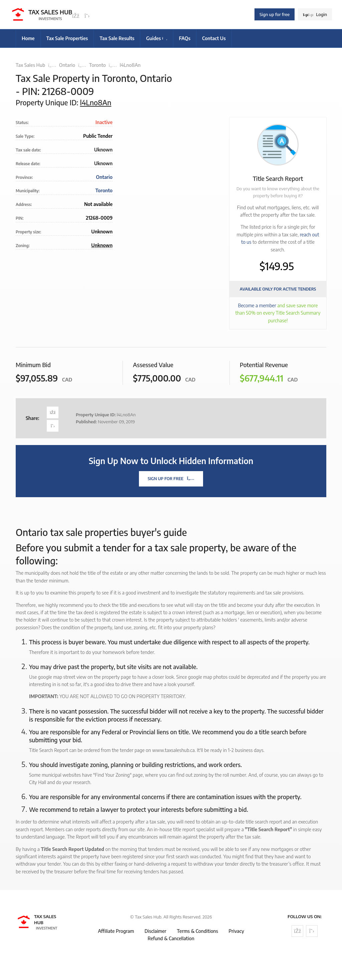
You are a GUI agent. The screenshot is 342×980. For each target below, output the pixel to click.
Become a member (257, 305)
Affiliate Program (116, 931)
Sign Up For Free (171, 479)
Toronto (98, 65)
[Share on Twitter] (53, 426)
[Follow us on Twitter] (87, 16)
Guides (156, 38)
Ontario (67, 65)
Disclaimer (155, 931)
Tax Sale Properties (67, 38)
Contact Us (214, 38)
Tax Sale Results (117, 38)
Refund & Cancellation (171, 938)
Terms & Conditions (198, 931)
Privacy (236, 931)
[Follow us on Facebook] (76, 16)
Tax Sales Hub (30, 65)
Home (28, 38)
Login (315, 14)
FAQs (185, 38)
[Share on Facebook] (53, 412)
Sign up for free (275, 14)
